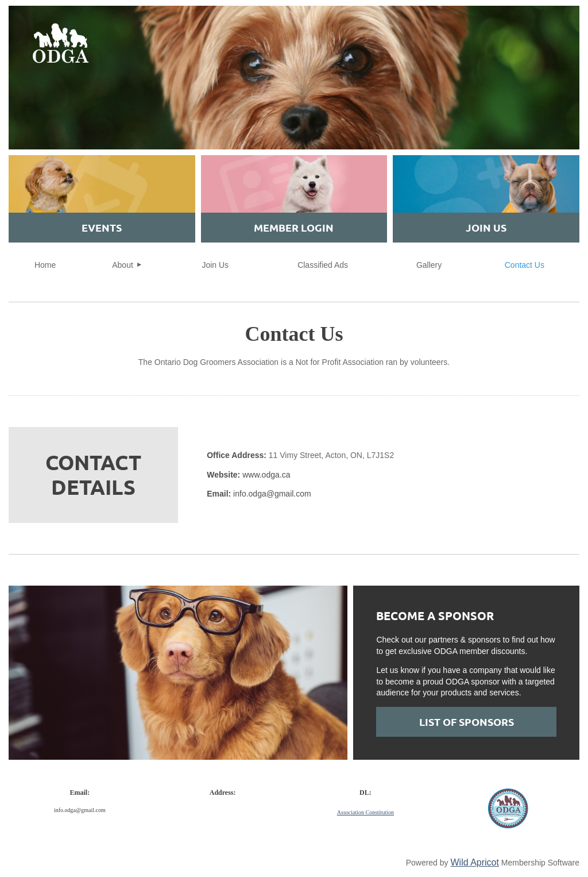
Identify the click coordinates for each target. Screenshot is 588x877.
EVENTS (102, 227)
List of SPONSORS (467, 722)
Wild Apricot (474, 862)
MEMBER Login (294, 227)
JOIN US (486, 227)
